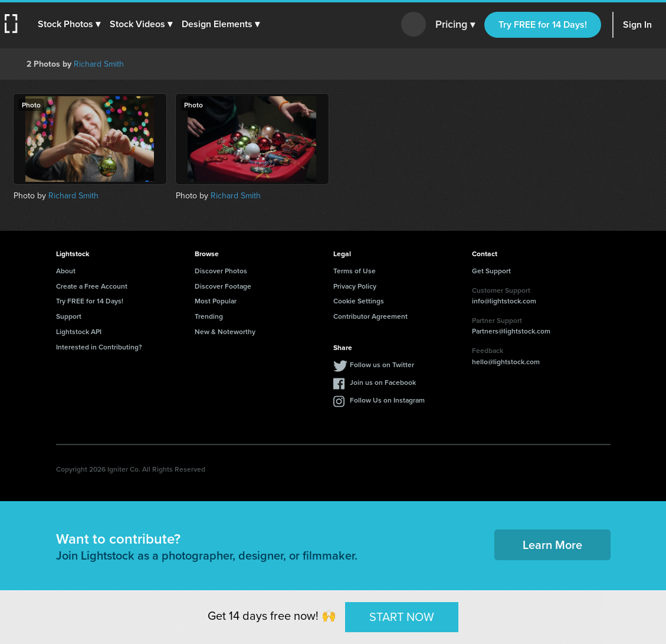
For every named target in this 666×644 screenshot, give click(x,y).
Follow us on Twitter (382, 365)
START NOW (402, 617)
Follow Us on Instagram (387, 400)
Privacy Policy (355, 286)
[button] (69, 24)
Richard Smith (99, 64)
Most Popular (216, 301)
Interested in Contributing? (99, 347)
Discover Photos (221, 271)
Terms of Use (355, 271)
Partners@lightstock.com (511, 331)
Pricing (455, 25)
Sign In (637, 24)
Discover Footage (223, 286)
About (66, 271)
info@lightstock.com (504, 301)
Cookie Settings (359, 301)
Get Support (491, 271)
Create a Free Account (92, 286)
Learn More (552, 545)
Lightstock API (79, 331)
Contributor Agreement (370, 316)
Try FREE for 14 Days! (543, 24)
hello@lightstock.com (506, 362)
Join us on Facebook (383, 382)
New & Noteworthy (225, 331)
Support (69, 316)
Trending (209, 316)
